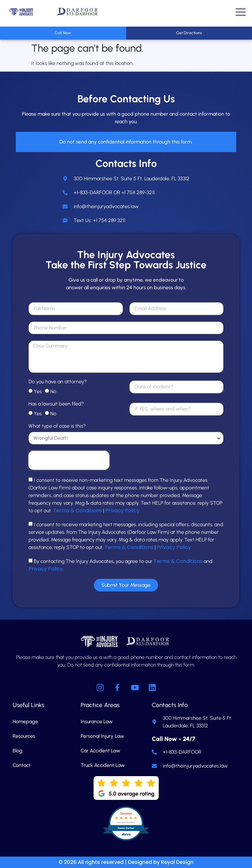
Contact (22, 765)
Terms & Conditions (77, 511)
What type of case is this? (57, 426)
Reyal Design (177, 862)
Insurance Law (97, 721)
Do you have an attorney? (58, 382)
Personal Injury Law (102, 736)
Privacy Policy (122, 511)
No (53, 391)
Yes (38, 391)
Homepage (25, 721)
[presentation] (69, 460)
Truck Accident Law (103, 765)
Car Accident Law (100, 751)
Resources (24, 736)
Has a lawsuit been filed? (56, 404)
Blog (18, 751)
